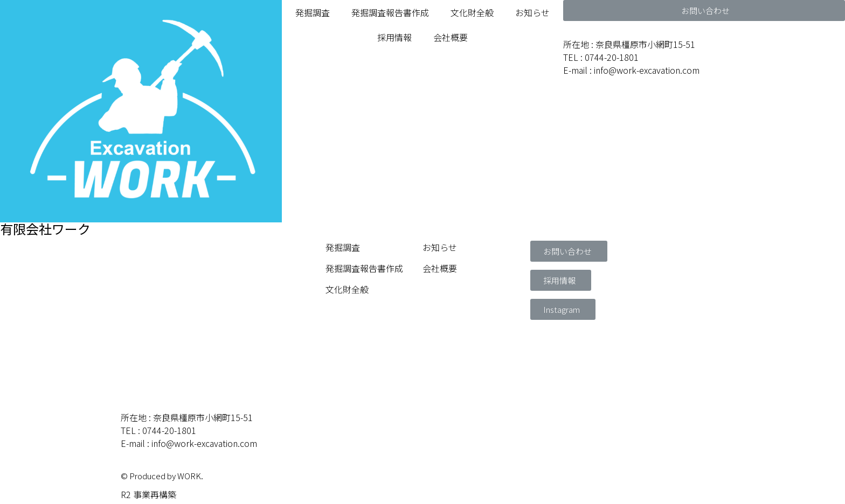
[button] (704, 10)
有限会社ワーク (45, 229)
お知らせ (532, 12)
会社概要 (451, 37)
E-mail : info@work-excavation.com (631, 70)
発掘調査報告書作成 (390, 12)
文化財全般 (472, 12)
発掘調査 (313, 12)
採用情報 (394, 37)
